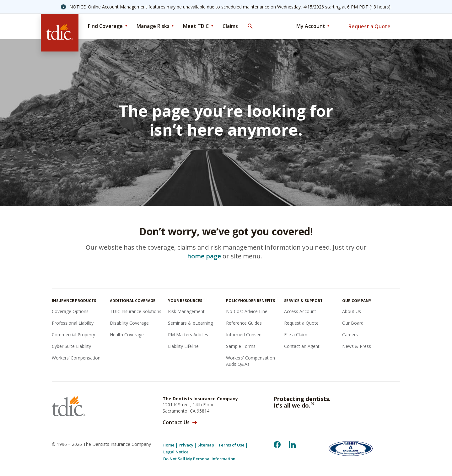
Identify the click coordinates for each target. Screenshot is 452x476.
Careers (350, 335)
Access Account (300, 311)
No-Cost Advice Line (247, 311)
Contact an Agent (302, 346)
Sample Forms (241, 346)
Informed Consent (245, 335)
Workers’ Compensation (76, 358)
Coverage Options (70, 311)
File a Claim (296, 335)
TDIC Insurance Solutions (136, 311)
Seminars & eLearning (190, 323)
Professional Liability (73, 323)
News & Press (357, 346)
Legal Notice (176, 452)
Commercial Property (73, 335)
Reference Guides (244, 323)
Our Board (353, 323)
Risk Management (186, 311)
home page (204, 256)
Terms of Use (231, 445)
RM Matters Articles (188, 335)
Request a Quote (369, 26)
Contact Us (176, 422)
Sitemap (206, 445)
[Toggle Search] (250, 26)
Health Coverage (127, 335)
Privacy (186, 445)
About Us (352, 311)
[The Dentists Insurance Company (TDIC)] (60, 33)
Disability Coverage (129, 323)
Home (169, 445)
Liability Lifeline (183, 346)
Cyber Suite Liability (71, 346)
